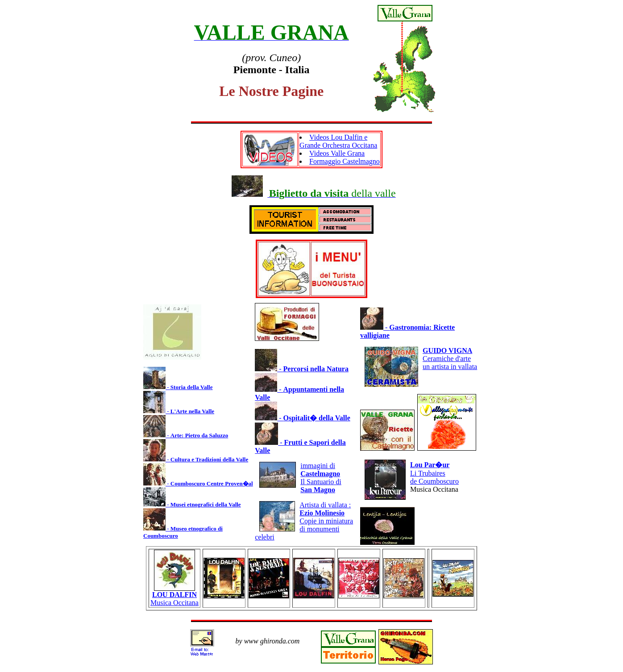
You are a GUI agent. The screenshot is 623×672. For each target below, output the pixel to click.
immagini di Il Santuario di (321, 478)
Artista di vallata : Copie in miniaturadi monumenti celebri (304, 521)
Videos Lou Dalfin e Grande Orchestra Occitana (338, 141)
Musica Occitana (174, 595)
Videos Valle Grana (337, 153)
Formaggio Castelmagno (345, 161)
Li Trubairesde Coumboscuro (434, 473)
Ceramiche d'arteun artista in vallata (450, 359)
